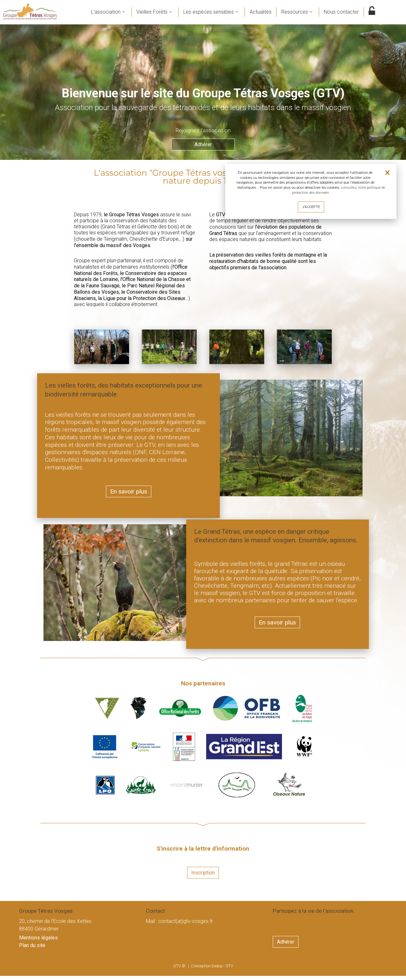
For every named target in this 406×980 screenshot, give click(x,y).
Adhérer (203, 151)
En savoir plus (129, 495)
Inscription (203, 877)
